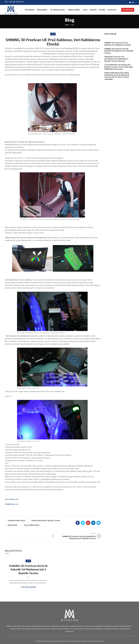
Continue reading (28, 587)
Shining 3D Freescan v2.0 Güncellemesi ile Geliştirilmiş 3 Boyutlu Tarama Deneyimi (116, 59)
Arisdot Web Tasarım (97, 641)
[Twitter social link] (83, 523)
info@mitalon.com (12, 504)
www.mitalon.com (12, 499)
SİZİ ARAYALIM (128, 10)
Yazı (72, 25)
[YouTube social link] (130, 2)
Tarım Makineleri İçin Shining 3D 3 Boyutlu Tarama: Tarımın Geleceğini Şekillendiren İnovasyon (119, 67)
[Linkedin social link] (133, 2)
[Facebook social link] (78, 523)
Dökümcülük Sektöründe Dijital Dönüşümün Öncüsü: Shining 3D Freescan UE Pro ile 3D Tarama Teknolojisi (117, 76)
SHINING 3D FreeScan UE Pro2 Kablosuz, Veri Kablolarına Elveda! (118, 44)
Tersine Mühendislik (31, 525)
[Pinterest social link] (88, 523)
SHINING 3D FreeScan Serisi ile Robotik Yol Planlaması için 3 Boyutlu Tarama (28, 569)
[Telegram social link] (98, 523)
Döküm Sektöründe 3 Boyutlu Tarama (46, 520)
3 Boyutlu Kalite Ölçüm (16, 520)
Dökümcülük (12, 525)
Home (67, 25)
